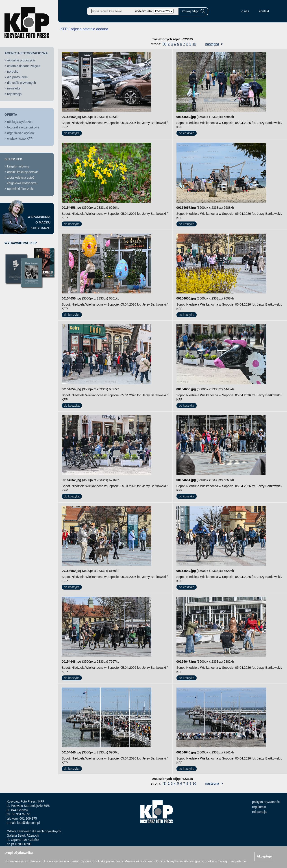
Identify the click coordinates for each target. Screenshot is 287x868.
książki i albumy (18, 166)
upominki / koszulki (20, 189)
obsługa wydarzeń (20, 122)
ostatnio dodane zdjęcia (24, 66)
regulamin (259, 807)
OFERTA (11, 115)
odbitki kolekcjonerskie (23, 172)
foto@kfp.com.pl (28, 823)
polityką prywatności (109, 861)
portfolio (13, 72)
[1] (164, 44)
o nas (245, 11)
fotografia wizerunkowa (23, 127)
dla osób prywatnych (22, 83)
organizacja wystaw (21, 133)
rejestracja (14, 94)
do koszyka (72, 133)
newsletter (14, 88)
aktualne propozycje (21, 60)
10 (194, 44)
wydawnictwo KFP (20, 139)
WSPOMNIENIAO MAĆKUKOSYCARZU (39, 222)
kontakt (264, 11)
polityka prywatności (266, 802)
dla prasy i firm (17, 77)
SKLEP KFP (13, 159)
